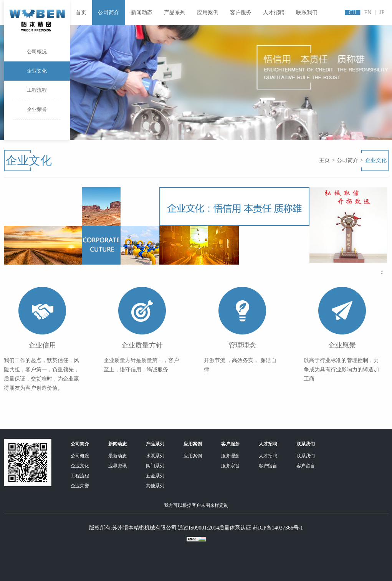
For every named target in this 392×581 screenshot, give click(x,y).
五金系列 (155, 476)
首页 (81, 12)
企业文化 (37, 71)
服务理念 (230, 456)
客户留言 (268, 466)
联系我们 (307, 12)
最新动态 (117, 456)
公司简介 (109, 12)
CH (352, 12)
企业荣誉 (37, 113)
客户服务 (241, 12)
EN (368, 12)
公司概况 (37, 55)
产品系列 (175, 12)
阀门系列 (155, 466)
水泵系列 (155, 456)
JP (382, 12)
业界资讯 (117, 466)
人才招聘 (274, 12)
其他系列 (155, 486)
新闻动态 (142, 12)
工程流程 (37, 94)
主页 (324, 160)
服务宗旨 (230, 466)
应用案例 (208, 12)
